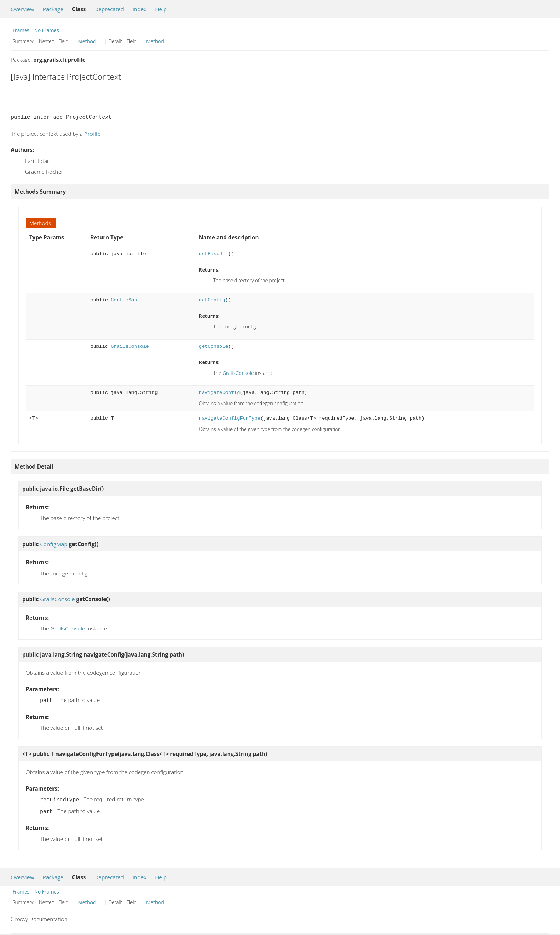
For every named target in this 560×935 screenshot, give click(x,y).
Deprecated (109, 9)
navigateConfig (219, 393)
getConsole (214, 347)
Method (87, 41)
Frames (21, 30)
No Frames (47, 30)
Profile (92, 134)
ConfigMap (124, 300)
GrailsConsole (130, 347)
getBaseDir (214, 254)
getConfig (212, 300)
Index (139, 9)
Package (53, 9)
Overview (22, 9)
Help (161, 9)
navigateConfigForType (230, 418)
